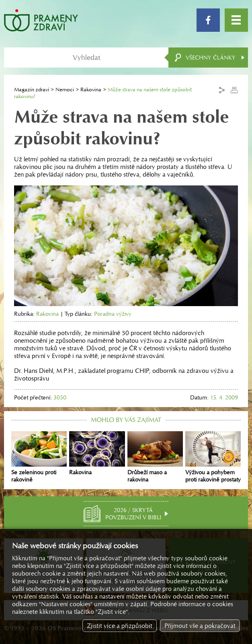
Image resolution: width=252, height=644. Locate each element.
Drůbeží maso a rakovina (155, 457)
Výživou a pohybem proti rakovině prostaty (213, 457)
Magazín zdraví (32, 90)
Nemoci (65, 90)
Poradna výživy (113, 314)
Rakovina (91, 90)
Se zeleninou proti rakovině (39, 457)
